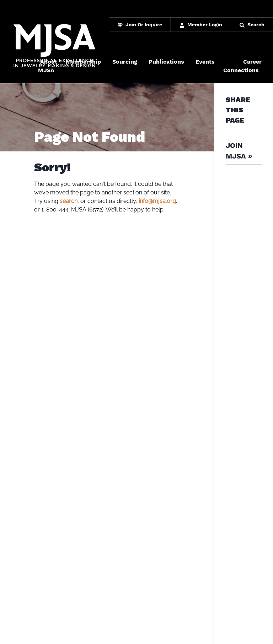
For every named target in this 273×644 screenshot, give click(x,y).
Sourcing (125, 62)
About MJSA (48, 66)
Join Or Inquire (140, 25)
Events (205, 62)
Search (252, 25)
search (69, 201)
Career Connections (242, 66)
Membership (83, 62)
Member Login (201, 25)
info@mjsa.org (157, 201)
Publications (166, 62)
